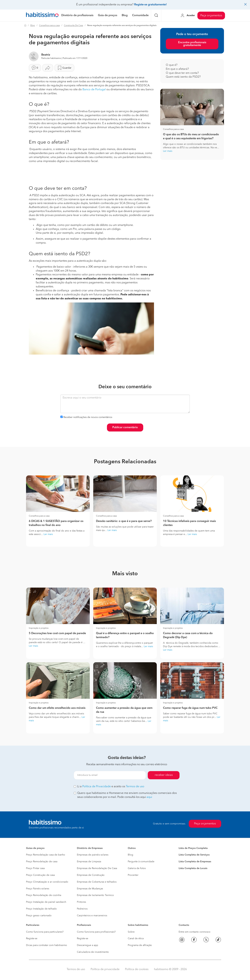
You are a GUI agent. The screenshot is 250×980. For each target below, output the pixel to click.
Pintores (81, 902)
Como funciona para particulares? (45, 932)
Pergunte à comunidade (141, 862)
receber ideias (164, 775)
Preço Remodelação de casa (42, 862)
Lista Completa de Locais (193, 868)
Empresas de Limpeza (89, 862)
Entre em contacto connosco (195, 932)
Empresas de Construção (91, 875)
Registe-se (32, 939)
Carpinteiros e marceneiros (92, 916)
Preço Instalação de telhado (41, 909)
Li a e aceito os (109, 787)
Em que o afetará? (178, 69)
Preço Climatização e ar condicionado (47, 882)
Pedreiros (82, 909)
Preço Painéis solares (38, 889)
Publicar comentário (125, 427)
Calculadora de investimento (93, 952)
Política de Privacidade (97, 787)
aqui (149, 797)
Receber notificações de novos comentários (88, 417)
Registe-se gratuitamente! (150, 5)
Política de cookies (137, 969)
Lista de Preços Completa (193, 848)
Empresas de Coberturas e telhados (97, 882)
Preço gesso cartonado (39, 916)
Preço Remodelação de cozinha (44, 895)
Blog (33, 26)
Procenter (133, 875)
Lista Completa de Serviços (194, 855)
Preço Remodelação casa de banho (46, 855)
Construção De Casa (73, 26)
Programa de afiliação (140, 945)
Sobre (131, 932)
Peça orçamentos (211, 16)
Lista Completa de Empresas (195, 862)
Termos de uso (135, 787)
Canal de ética (136, 939)
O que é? (172, 65)
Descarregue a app (87, 945)
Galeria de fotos (137, 868)
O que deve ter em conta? (183, 73)
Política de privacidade (105, 969)
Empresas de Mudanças (90, 889)
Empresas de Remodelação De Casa (97, 868)
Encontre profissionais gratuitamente (192, 44)
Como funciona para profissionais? (96, 932)
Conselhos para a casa (49, 26)
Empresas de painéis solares (93, 855)
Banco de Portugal (94, 90)
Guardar (64, 68)
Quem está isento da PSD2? (183, 77)
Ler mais (168, 151)
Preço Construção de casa (40, 875)
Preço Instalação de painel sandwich (46, 902)
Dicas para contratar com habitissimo (47, 945)
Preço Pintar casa (35, 868)
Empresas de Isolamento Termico (95, 895)
